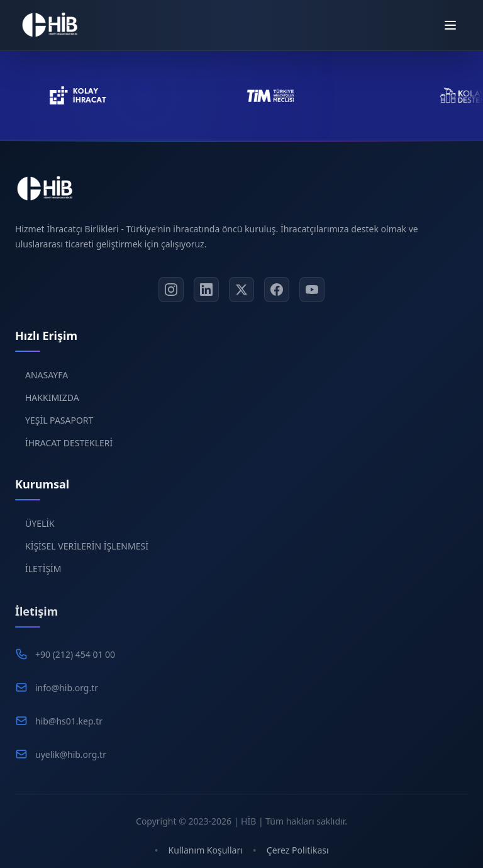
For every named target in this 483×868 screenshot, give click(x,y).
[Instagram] (171, 294)
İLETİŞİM (43, 579)
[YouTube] (312, 294)
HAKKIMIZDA (52, 405)
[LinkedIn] (206, 294)
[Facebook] (277, 294)
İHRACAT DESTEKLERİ (69, 450)
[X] (241, 294)
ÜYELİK (40, 534)
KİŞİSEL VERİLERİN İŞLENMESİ (87, 557)
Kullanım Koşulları (205, 850)
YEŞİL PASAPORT (59, 428)
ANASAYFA (47, 382)
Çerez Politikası (298, 850)
